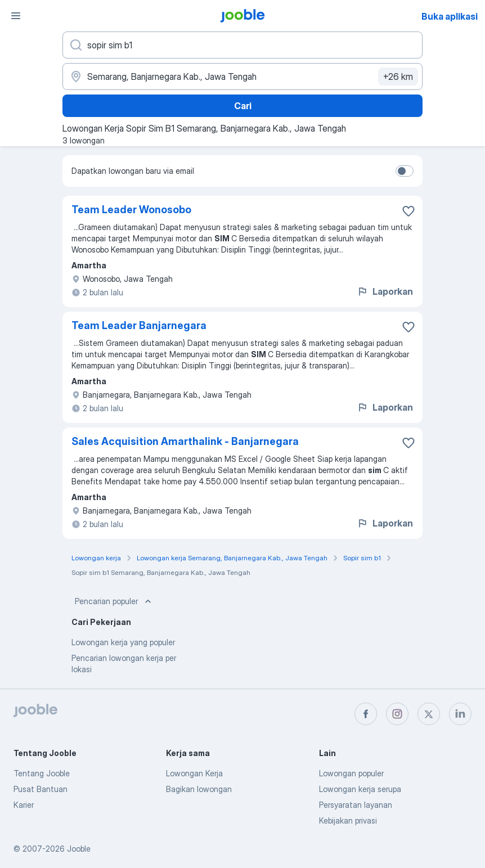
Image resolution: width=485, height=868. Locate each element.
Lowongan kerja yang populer (123, 642)
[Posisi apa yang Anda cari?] (242, 45)
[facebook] (366, 714)
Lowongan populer (351, 773)
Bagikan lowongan (199, 789)
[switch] (405, 171)
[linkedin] (460, 714)
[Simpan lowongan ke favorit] (408, 211)
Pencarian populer (114, 601)
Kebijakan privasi (348, 820)
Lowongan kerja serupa (360, 789)
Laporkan (385, 291)
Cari (243, 106)
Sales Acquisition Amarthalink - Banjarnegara (185, 441)
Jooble (79, 849)
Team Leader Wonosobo (131, 210)
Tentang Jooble (42, 773)
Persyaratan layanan (356, 805)
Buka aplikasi (450, 16)
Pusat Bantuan (41, 789)
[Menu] (16, 16)
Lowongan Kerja (194, 773)
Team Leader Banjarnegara (139, 325)
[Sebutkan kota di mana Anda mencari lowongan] (242, 77)
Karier (24, 805)
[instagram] (397, 714)
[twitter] (429, 714)
